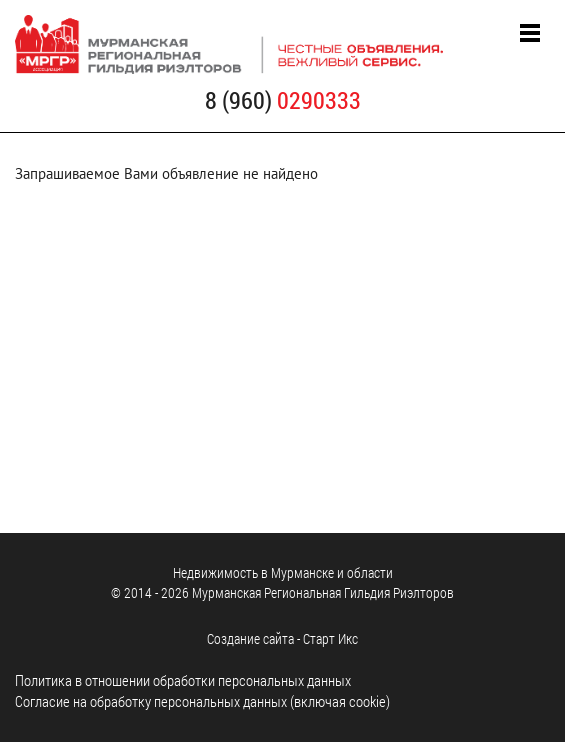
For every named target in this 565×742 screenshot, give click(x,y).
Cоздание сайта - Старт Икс (282, 638)
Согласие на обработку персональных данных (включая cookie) (202, 701)
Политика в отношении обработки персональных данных (183, 680)
